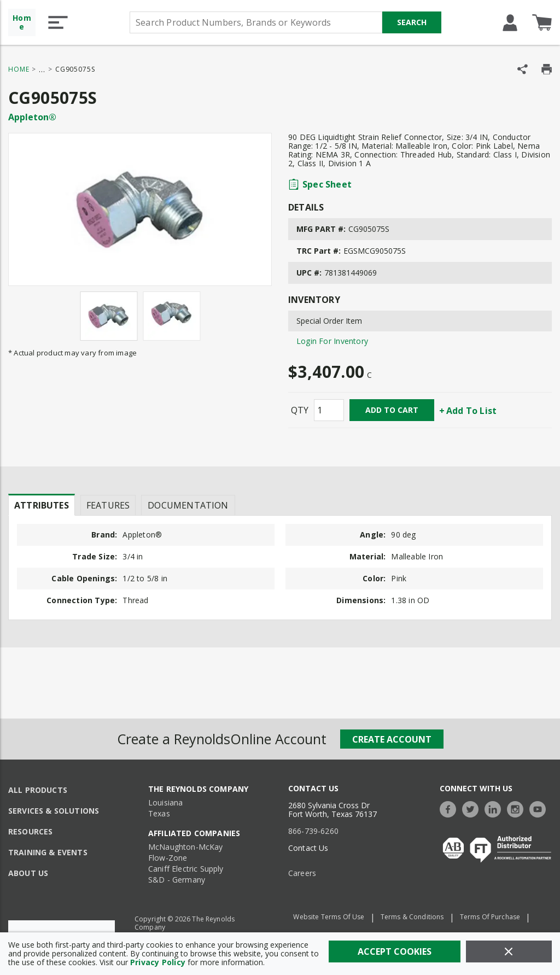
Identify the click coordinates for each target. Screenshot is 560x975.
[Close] (509, 951)
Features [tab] (108, 505)
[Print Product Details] (547, 69)
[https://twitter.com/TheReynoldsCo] (473, 808)
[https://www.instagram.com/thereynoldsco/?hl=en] (518, 808)
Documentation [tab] (188, 505)
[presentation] (42, 505)
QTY (300, 410)
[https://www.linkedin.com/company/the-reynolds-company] (495, 808)
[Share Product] (523, 69)
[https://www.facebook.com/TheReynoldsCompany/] (451, 808)
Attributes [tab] (42, 505)
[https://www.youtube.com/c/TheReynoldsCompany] (540, 808)
